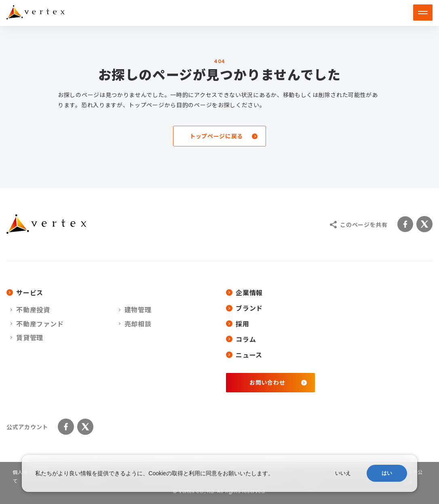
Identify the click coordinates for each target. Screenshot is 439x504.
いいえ (343, 473)
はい (387, 473)
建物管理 (138, 309)
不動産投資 (33, 309)
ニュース (244, 355)
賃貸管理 (30, 337)
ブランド (244, 308)
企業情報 (244, 292)
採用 (238, 324)
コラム (241, 339)
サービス (25, 292)
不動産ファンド (40, 324)
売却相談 (138, 324)
